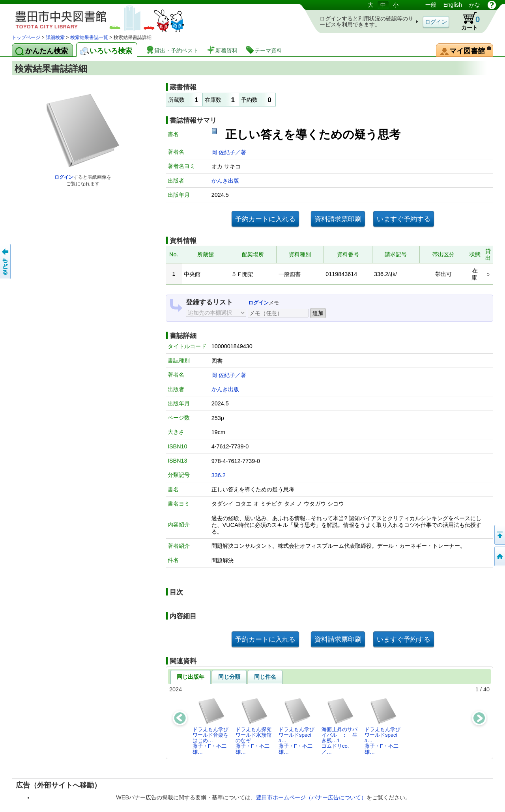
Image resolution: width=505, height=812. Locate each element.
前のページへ (6, 261)
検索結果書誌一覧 (89, 37)
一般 (431, 5)
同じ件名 (265, 677)
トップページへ (499, 556)
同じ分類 (229, 677)
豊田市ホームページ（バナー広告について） (311, 797)
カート (467, 21)
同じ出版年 (191, 677)
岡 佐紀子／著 (229, 152)
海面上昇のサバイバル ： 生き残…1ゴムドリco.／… (339, 726)
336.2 (219, 475)
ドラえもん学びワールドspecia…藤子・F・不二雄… (296, 726)
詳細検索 (55, 37)
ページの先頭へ (499, 535)
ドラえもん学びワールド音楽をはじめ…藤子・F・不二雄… (210, 726)
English (453, 5)
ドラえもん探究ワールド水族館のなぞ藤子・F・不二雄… (253, 726)
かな (475, 5)
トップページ (26, 37)
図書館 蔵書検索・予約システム (95, 17)
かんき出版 (225, 181)
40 (486, 689)
